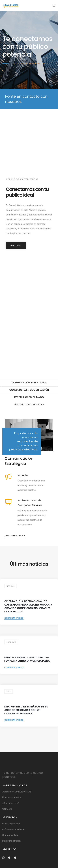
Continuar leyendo (14, 618)
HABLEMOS (16, 245)
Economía (11, 642)
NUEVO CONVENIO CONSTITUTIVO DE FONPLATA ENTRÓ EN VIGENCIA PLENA (27, 659)
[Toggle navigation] (54, 6)
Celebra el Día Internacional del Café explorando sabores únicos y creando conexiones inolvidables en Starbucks (28, 606)
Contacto (7, 809)
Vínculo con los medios (29, 404)
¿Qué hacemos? (11, 803)
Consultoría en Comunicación (29, 390)
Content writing (10, 835)
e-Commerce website (13, 829)
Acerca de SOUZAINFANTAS (17, 792)
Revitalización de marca (29, 397)
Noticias (11, 586)
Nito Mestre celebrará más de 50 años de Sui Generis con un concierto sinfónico (26, 710)
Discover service (15, 536)
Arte (9, 691)
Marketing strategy (12, 841)
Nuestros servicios (12, 797)
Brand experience (11, 824)
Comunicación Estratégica (29, 383)
